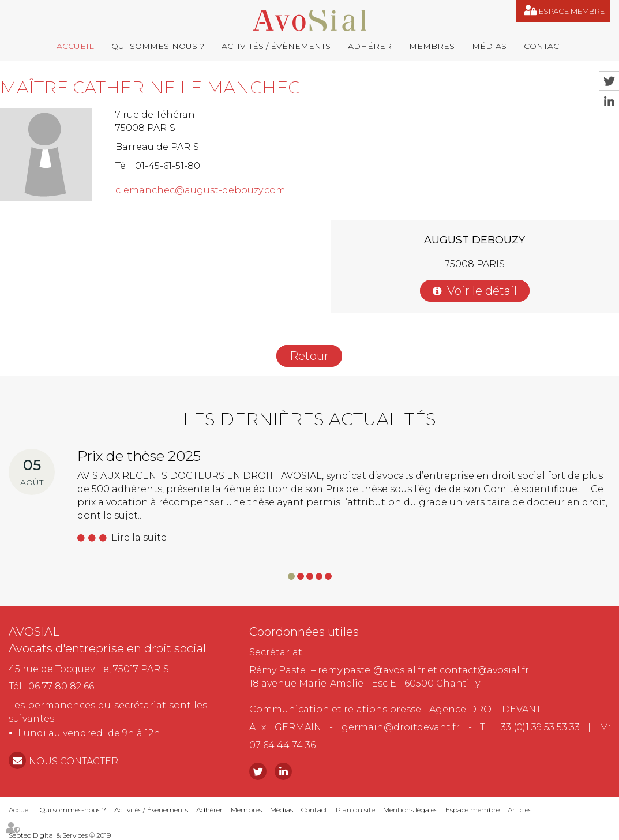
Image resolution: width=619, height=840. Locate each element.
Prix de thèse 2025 (139, 456)
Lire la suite (139, 537)
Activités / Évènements (276, 46)
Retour (309, 356)
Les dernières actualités (309, 419)
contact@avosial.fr (484, 670)
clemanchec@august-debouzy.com (200, 190)
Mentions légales (410, 810)
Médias (489, 46)
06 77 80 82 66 (61, 686)
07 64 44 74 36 (282, 745)
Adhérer (370, 46)
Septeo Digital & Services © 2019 (60, 835)
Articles (519, 810)
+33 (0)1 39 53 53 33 (538, 727)
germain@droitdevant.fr (401, 727)
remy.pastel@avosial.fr (372, 670)
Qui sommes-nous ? (158, 46)
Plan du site (355, 810)
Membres (432, 46)
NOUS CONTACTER (74, 761)
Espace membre (572, 11)
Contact (543, 46)
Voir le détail (482, 291)
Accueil (75, 46)
